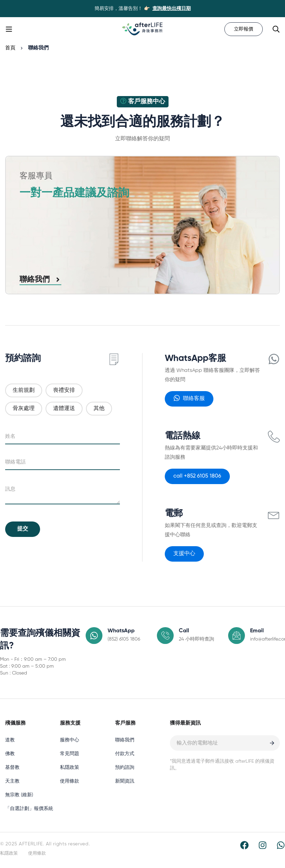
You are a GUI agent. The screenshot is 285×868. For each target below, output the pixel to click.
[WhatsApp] (281, 845)
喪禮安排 (64, 390)
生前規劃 (24, 390)
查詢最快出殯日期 (172, 9)
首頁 (10, 48)
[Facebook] (244, 845)
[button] (189, 399)
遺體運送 (64, 409)
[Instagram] (263, 845)
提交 (23, 529)
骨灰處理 (24, 409)
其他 (99, 409)
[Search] (276, 29)
